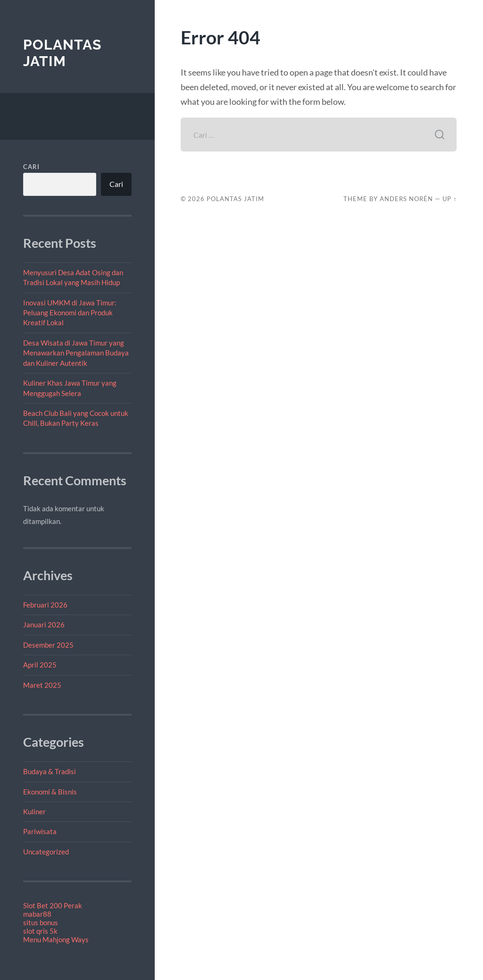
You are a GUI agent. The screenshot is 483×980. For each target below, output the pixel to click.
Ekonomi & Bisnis (50, 792)
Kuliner (34, 811)
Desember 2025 (48, 645)
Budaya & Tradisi (50, 771)
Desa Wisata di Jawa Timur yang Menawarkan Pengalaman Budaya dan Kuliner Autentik (76, 353)
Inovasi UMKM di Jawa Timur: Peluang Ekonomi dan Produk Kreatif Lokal (70, 313)
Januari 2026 (44, 625)
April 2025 (40, 665)
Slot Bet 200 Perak (53, 905)
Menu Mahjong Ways (56, 939)
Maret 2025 (42, 685)
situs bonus (41, 922)
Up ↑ (450, 199)
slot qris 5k (40, 931)
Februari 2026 (45, 605)
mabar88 (37, 914)
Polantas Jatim (62, 53)
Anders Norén (406, 199)
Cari (31, 167)
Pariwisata (40, 831)
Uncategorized (46, 852)
